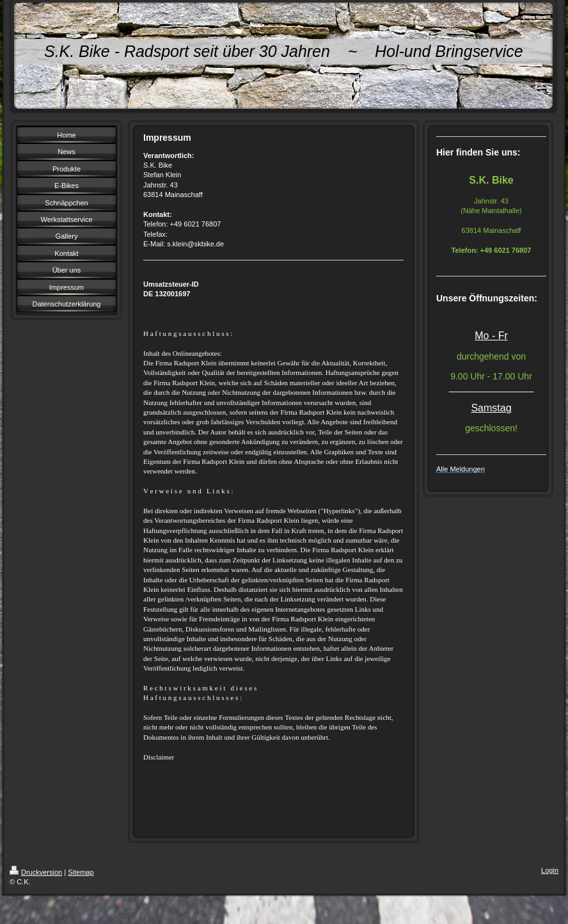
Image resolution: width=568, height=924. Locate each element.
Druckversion (36, 872)
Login (550, 870)
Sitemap (81, 872)
